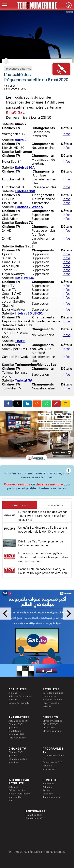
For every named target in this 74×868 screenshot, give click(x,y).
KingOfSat (15, 112)
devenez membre (49, 484)
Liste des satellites (53, 693)
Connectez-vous (17, 484)
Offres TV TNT (50, 724)
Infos (67, 134)
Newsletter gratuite (19, 703)
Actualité (13, 787)
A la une (13, 693)
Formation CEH (34, 815)
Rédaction (48, 784)
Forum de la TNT (17, 738)
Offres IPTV (49, 728)
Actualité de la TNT (19, 721)
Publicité (47, 787)
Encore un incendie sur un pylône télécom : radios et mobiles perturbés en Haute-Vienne (43, 557)
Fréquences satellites (18, 69)
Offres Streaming (52, 731)
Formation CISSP (35, 818)
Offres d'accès (17, 790)
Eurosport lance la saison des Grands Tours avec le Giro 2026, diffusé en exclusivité (43, 516)
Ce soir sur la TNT (52, 762)
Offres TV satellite (52, 721)
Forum (12, 800)
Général (47, 790)
